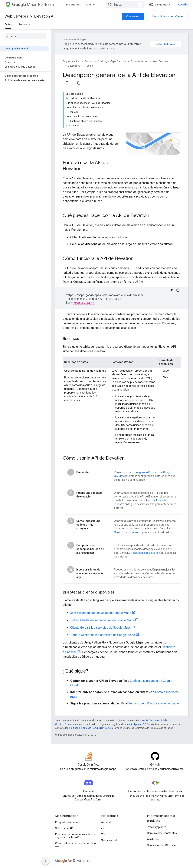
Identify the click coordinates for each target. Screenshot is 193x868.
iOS (103, 828)
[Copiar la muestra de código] (178, 290)
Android (106, 822)
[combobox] (125, 5)
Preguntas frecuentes (68, 822)
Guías (90, 66)
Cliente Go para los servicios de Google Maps (101, 628)
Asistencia (153, 839)
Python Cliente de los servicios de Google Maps (102, 620)
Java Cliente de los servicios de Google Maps (101, 613)
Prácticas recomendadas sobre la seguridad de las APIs (75, 836)
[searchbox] (25, 36)
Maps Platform (33, 5)
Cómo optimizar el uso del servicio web (75, 845)
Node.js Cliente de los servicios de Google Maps (103, 635)
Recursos (25, 24)
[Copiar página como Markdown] (74, 83)
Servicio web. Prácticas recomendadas (154, 703)
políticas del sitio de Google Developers (91, 728)
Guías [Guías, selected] (8, 24)
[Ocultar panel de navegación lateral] (45, 861)
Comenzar (133, 16)
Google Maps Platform (114, 61)
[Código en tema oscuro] (172, 290)
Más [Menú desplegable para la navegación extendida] (89, 5)
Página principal (71, 61)
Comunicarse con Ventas (168, 16)
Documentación (139, 61)
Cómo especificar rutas (128, 532)
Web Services (16, 16)
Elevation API (45, 16)
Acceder (183, 5)
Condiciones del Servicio (161, 845)
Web (104, 834)
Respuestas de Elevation (145, 553)
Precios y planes (157, 827)
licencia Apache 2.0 (135, 724)
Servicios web (109, 840)
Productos (73, 5)
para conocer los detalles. (157, 532)
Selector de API (64, 828)
